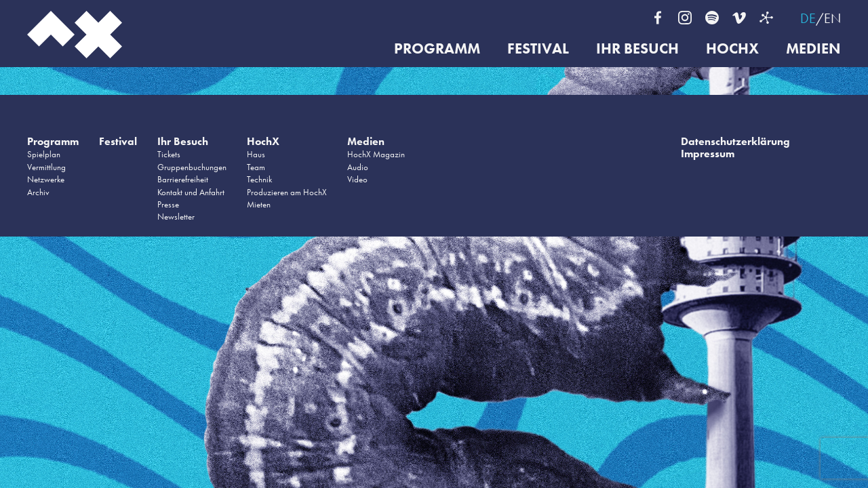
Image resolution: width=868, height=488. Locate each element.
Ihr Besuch (637, 49)
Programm (437, 49)
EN (832, 18)
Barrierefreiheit (183, 179)
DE (808, 18)
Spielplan (44, 154)
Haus (256, 154)
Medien (813, 49)
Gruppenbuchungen (192, 167)
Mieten (259, 204)
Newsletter (176, 217)
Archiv (38, 192)
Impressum (708, 154)
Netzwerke (46, 179)
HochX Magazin (376, 154)
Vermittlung (46, 167)
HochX (732, 49)
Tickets (169, 154)
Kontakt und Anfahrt (191, 192)
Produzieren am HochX (287, 192)
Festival (538, 49)
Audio (358, 167)
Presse (168, 204)
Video (357, 179)
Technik (259, 179)
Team (256, 167)
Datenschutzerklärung (735, 141)
